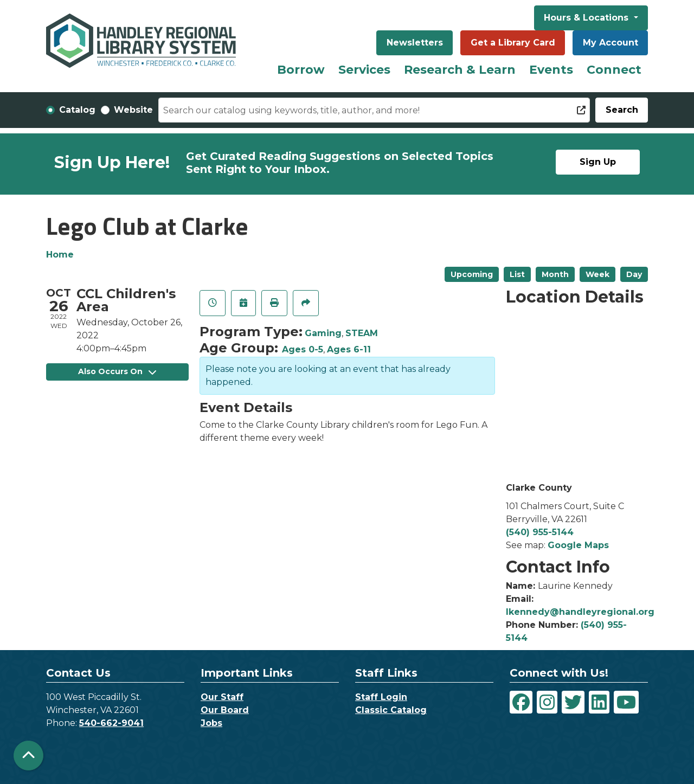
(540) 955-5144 (540, 532)
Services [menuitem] (364, 70)
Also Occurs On (117, 371)
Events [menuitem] (551, 70)
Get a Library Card (513, 43)
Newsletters (415, 43)
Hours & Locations (587, 18)
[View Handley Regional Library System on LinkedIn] (599, 702)
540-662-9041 (111, 723)
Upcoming (472, 274)
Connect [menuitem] (614, 70)
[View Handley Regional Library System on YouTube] (626, 702)
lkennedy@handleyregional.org (580, 612)
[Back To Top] (28, 756)
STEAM (362, 333)
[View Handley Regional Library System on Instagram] (547, 702)
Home (60, 255)
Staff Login (381, 697)
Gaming (323, 333)
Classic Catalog (391, 710)
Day (634, 274)
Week (597, 274)
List (517, 274)
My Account (611, 43)
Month (555, 274)
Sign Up (598, 162)
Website (133, 110)
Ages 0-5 (303, 349)
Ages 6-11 (349, 349)
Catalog (77, 110)
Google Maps (578, 545)
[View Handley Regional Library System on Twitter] (573, 702)
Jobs (211, 723)
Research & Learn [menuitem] (460, 70)
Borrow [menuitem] (301, 70)
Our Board (225, 710)
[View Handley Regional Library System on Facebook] (521, 702)
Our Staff (222, 697)
